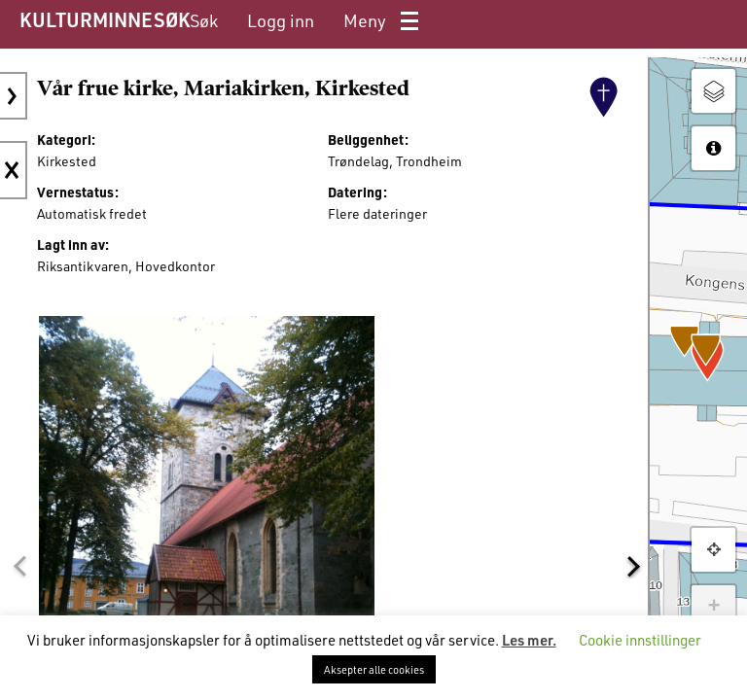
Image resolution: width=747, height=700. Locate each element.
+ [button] (713, 607)
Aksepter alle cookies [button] (374, 669)
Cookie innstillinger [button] (640, 640)
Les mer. (529, 640)
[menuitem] (204, 21)
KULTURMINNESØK (105, 19)
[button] (19, 567)
